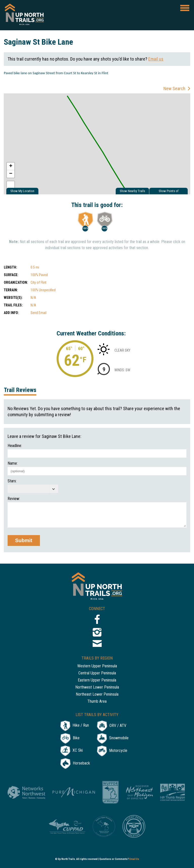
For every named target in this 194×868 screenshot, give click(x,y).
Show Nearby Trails (132, 191)
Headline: (15, 446)
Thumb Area (97, 702)
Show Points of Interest (169, 192)
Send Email (39, 313)
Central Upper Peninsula (97, 673)
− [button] (11, 174)
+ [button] (11, 166)
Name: (13, 463)
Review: (14, 499)
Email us (156, 59)
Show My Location (22, 191)
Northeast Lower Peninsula (97, 694)
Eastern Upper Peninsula (97, 680)
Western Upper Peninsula (97, 666)
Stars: (12, 481)
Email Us (134, 859)
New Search (174, 88)
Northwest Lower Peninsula (97, 687)
